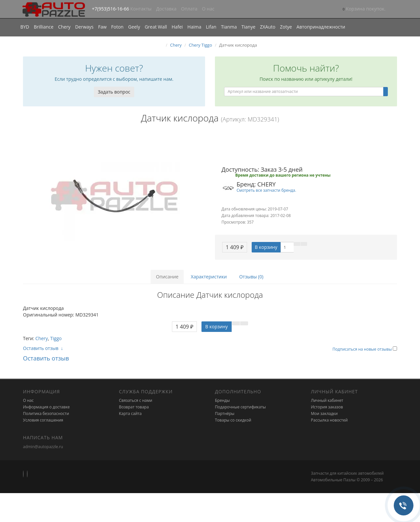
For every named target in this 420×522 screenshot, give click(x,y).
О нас (208, 9)
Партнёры (225, 413)
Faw (102, 27)
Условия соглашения (43, 420)
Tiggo (56, 338)
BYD (25, 27)
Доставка (166, 9)
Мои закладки (325, 413)
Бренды (222, 400)
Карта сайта (130, 413)
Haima (194, 27)
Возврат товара (134, 407)
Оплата (189, 9)
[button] (364, 9)
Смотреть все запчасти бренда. (266, 190)
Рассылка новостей (329, 420)
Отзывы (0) (251, 277)
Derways (84, 27)
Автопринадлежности (321, 27)
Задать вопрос (114, 92)
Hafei (177, 27)
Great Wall (156, 27)
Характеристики (209, 277)
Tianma (229, 27)
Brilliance (44, 27)
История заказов (327, 407)
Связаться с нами (136, 400)
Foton (117, 27)
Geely (134, 27)
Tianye (249, 27)
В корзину (266, 247)
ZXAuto (268, 27)
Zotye (286, 27)
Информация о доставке (46, 407)
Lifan (211, 27)
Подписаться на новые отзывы (363, 349)
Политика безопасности (46, 413)
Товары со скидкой (233, 420)
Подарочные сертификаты (240, 407)
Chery (64, 27)
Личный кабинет (327, 400)
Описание (167, 277)
